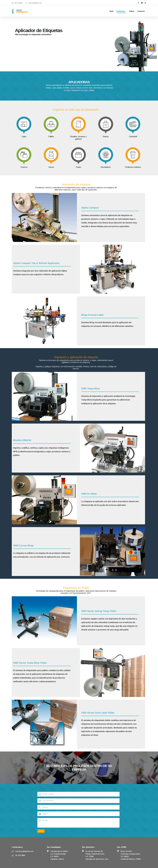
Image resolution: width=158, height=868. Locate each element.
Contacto (141, 11)
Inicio (111, 11)
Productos (121, 11)
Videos (132, 11)
